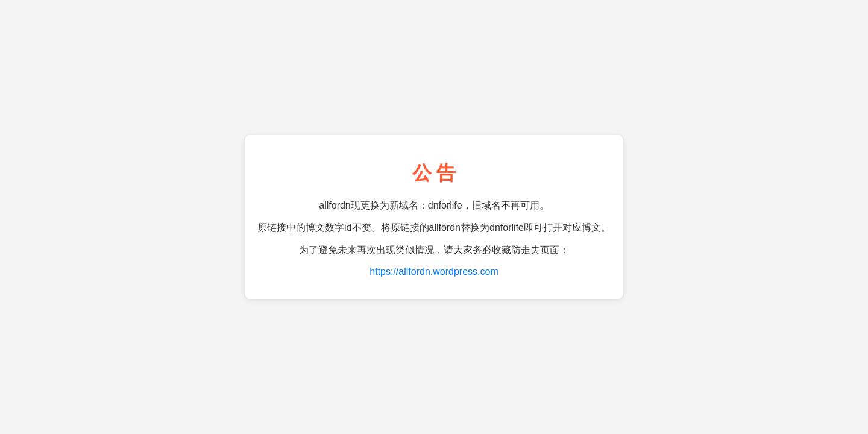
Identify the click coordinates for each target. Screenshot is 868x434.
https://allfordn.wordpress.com (434, 272)
